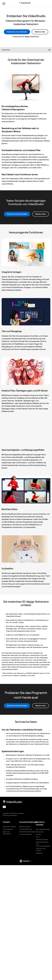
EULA (38, 837)
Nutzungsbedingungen (43, 829)
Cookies (38, 834)
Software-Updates (25, 827)
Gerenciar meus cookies (41, 850)
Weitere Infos (40, 32)
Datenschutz (40, 832)
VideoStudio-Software (9, 827)
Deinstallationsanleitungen (26, 832)
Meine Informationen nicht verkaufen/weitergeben (43, 844)
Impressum (39, 853)
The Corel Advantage (25, 834)
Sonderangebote (8, 829)
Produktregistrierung (26, 829)
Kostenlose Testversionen (7, 833)
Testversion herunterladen (17, 32)
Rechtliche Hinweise (42, 840)
